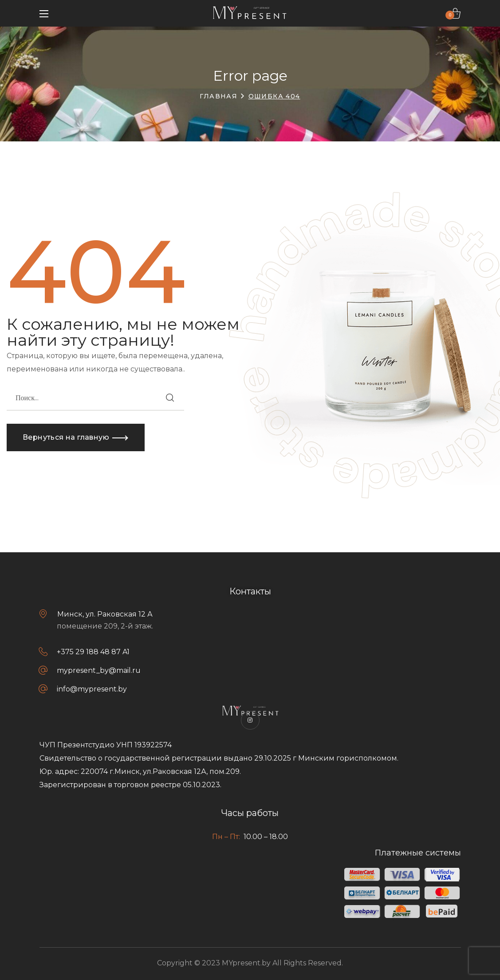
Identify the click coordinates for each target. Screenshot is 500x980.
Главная (219, 96)
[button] (455, 13)
